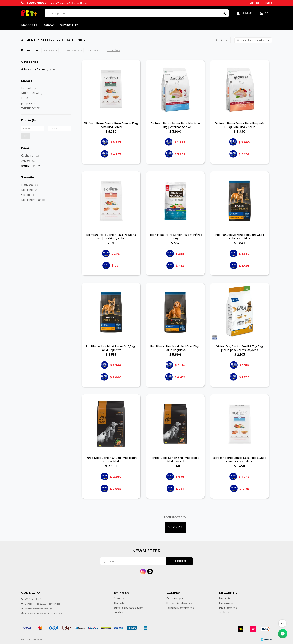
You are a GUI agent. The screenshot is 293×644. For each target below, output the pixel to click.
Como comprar (175, 598)
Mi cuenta (225, 598)
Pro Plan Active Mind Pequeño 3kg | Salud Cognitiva (239, 237)
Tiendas (267, 3)
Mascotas (29, 25)
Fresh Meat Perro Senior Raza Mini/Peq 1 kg (175, 237)
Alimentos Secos (71, 50)
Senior (93, 50)
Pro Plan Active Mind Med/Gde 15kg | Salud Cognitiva (175, 348)
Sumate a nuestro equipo (128, 608)
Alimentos (49, 50)
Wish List (224, 612)
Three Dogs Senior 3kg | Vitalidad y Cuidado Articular (175, 460)
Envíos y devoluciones (179, 603)
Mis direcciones (228, 608)
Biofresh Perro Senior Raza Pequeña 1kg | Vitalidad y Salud (111, 237)
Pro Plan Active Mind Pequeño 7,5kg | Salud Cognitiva (111, 348)
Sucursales (69, 25)
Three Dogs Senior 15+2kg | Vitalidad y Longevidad (111, 460)
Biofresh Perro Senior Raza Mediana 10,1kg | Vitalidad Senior (175, 125)
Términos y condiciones (180, 608)
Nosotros (119, 598)
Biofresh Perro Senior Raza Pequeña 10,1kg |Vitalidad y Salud (240, 125)
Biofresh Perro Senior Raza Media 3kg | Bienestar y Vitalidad (239, 460)
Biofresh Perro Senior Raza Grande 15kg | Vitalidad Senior (111, 125)
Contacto (254, 3)
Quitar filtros (113, 50)
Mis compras (226, 603)
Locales (118, 612)
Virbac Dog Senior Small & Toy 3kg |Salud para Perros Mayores (239, 348)
